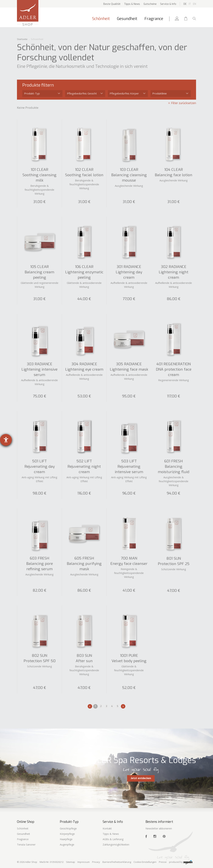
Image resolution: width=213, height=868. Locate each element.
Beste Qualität (112, 4)
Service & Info (168, 4)
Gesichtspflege (68, 828)
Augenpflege (67, 845)
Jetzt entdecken (141, 778)
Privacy (96, 862)
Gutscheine (150, 4)
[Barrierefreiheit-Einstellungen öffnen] (6, 440)
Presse (163, 862)
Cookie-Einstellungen (145, 862)
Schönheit (101, 19)
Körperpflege (67, 834)
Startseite (22, 39)
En (195, 4)
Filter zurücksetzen (184, 103)
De (185, 4)
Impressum (84, 862)
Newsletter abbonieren (159, 828)
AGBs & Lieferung (113, 839)
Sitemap (71, 862)
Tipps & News (132, 4)
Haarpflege (66, 839)
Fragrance (154, 19)
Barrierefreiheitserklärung (117, 862)
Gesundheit (127, 19)
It (190, 4)
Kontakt (107, 828)
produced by (181, 862)
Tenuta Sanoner (26, 845)
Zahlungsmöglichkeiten (116, 845)
